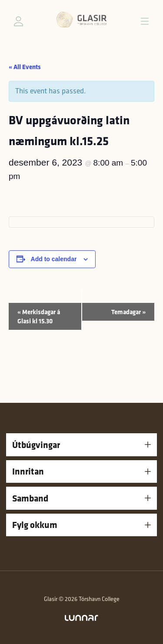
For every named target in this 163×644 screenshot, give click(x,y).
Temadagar (128, 312)
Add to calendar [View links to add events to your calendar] (54, 259)
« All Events (25, 67)
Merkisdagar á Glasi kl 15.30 (39, 316)
